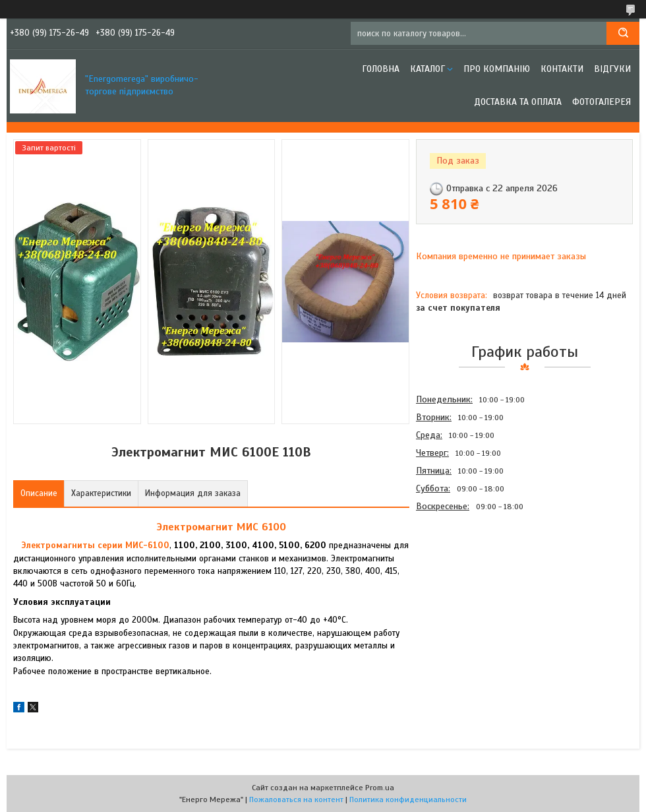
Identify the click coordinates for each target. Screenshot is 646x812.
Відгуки (612, 69)
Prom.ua (380, 788)
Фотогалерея (602, 102)
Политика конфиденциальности (408, 799)
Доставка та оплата (518, 102)
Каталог (427, 69)
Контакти (562, 69)
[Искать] (623, 33)
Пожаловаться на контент (296, 799)
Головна (381, 69)
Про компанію (497, 69)
